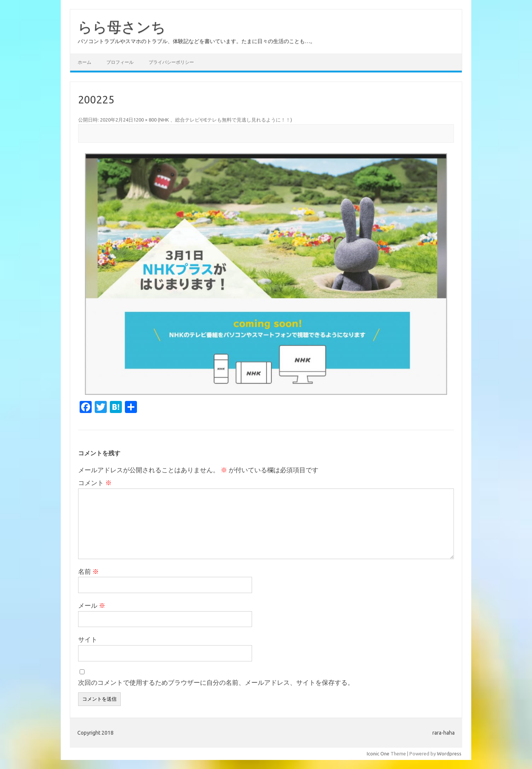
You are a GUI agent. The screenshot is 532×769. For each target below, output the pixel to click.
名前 (88, 571)
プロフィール (120, 62)
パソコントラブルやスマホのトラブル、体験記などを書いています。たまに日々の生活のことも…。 (197, 41)
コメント (95, 483)
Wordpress (449, 754)
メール (92, 605)
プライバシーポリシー (171, 62)
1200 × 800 (145, 120)
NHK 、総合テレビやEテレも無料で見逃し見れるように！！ (225, 120)
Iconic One (378, 754)
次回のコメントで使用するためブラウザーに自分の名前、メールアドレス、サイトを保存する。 (216, 682)
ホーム (85, 62)
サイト (88, 639)
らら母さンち (122, 27)
